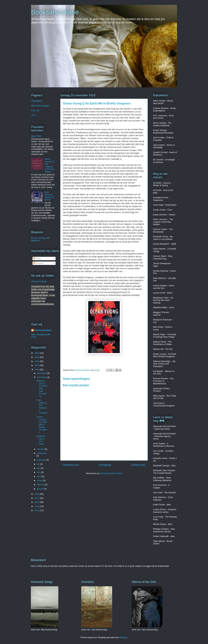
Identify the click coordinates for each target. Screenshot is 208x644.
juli (39, 464)
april (39, 476)
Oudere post (138, 465)
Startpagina (37, 101)
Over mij (35, 111)
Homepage (105, 465)
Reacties (39, 263)
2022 (37, 357)
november (42, 377)
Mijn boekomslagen (40, 106)
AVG (33, 115)
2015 (37, 506)
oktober (41, 449)
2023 (37, 353)
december (42, 373)
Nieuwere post (71, 465)
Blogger (123, 637)
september (42, 453)
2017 (37, 498)
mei (39, 472)
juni (39, 468)
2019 (37, 370)
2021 (37, 361)
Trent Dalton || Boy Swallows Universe (42, 406)
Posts (37, 258)
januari (41, 489)
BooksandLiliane (55, 12)
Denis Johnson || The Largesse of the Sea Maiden (49, 165)
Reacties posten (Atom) (111, 473)
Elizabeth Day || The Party (41, 440)
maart (40, 480)
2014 (37, 510)
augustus (42, 460)
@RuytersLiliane (39, 281)
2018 (37, 494)
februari (41, 485)
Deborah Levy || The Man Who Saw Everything (42, 388)
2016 (37, 502)
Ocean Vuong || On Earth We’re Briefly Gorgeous (42, 425)
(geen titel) (36, 136)
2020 (37, 365)
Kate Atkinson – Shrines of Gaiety (49, 196)
